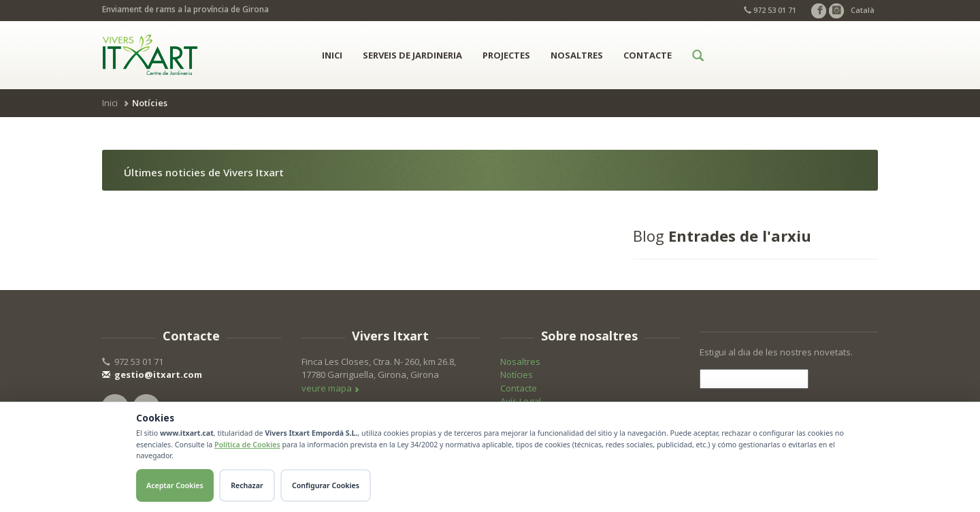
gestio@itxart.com (152, 374)
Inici (332, 55)
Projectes (506, 55)
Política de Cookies (247, 445)
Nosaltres (577, 55)
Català (863, 10)
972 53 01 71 (770, 10)
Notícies (517, 374)
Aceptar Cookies (175, 485)
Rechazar (247, 485)
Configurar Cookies (326, 485)
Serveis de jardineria (412, 55)
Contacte (648, 55)
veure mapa (330, 388)
